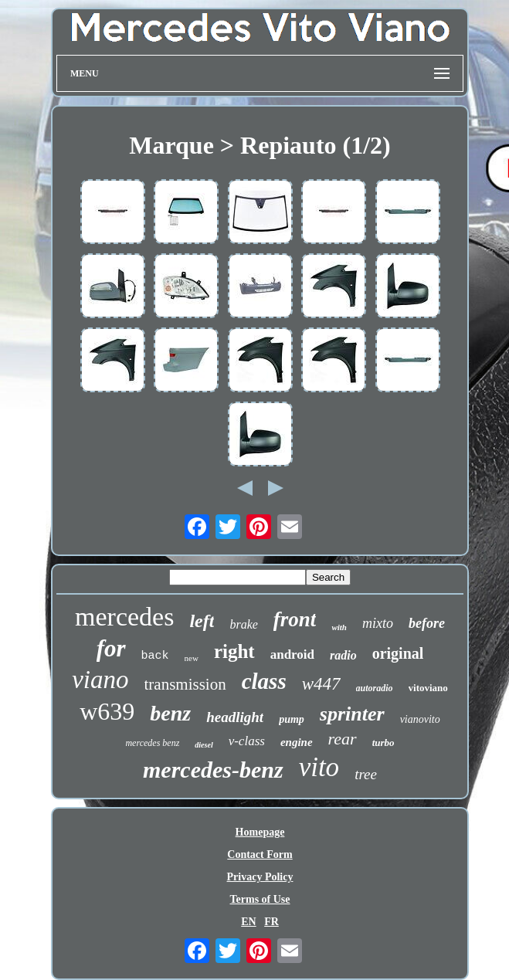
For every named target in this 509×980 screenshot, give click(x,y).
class (264, 681)
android (292, 654)
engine (297, 742)
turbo (383, 743)
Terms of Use (260, 899)
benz (170, 713)
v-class (247, 741)
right (234, 651)
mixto (378, 623)
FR (271, 922)
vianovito (420, 719)
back (155, 656)
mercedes (124, 617)
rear (343, 739)
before (427, 623)
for (111, 648)
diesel (204, 745)
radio (343, 655)
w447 (321, 684)
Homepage (260, 832)
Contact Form (260, 855)
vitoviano (428, 688)
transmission (185, 684)
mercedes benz (152, 743)
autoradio (375, 688)
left (202, 621)
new (192, 658)
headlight (235, 717)
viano (100, 680)
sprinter (352, 714)
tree (366, 774)
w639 (107, 711)
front (295, 619)
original (398, 653)
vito (319, 767)
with (339, 627)
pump (292, 719)
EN (248, 922)
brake (243, 624)
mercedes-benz (213, 770)
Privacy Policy (260, 877)
